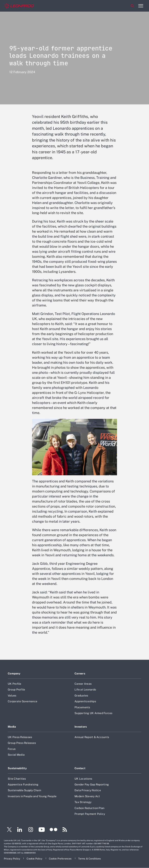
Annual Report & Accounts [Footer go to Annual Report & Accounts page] (92, 737)
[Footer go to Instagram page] (31, 830)
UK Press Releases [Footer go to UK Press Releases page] (20, 737)
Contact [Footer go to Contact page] (80, 768)
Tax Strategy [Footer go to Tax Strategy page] (83, 802)
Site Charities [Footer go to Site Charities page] (17, 779)
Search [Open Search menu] (132, 6)
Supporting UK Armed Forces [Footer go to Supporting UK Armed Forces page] (94, 713)
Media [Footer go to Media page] (12, 727)
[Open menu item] (141, 6)
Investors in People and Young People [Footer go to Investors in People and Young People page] (32, 796)
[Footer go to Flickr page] (54, 830)
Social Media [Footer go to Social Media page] (16, 755)
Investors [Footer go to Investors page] (81, 727)
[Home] (19, 6)
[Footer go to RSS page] (65, 830)
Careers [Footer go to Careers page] (80, 673)
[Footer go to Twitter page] (8, 830)
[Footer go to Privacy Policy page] (12, 859)
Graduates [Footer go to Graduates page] (81, 696)
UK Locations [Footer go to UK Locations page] (83, 779)
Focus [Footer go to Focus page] (12, 749)
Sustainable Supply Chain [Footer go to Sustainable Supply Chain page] (24, 790)
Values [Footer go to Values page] (12, 696)
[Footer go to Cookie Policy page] (35, 859)
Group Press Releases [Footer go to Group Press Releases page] (22, 743)
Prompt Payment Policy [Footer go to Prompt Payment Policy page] (90, 814)
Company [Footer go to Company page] (14, 673)
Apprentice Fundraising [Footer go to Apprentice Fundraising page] (23, 784)
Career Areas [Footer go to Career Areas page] (83, 684)
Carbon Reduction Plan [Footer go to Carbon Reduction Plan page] (89, 808)
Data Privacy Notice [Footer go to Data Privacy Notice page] (88, 790)
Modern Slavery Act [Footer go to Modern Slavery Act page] (87, 796)
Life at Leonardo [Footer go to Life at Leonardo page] (85, 690)
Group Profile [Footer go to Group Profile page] (16, 690)
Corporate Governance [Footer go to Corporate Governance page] (23, 701)
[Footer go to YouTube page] (42, 830)
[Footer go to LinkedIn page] (20, 830)
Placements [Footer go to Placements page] (82, 707)
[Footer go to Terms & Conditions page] (90, 859)
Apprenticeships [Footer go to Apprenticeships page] (85, 701)
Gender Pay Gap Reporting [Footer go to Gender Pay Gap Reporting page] (92, 784)
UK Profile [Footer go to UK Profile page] (15, 684)
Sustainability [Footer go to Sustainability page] (17, 768)
